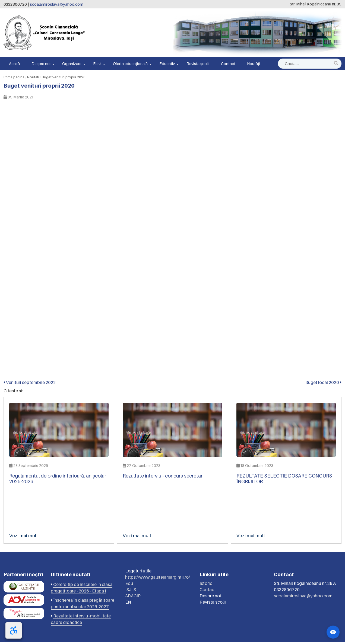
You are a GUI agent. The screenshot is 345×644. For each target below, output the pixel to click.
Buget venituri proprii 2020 (64, 77)
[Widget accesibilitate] (333, 632)
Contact (228, 64)
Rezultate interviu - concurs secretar (163, 476)
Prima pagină (14, 77)
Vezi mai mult (23, 536)
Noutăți (254, 64)
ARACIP (133, 598)
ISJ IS (131, 592)
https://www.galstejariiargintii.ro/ (158, 579)
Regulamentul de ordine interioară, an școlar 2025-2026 (58, 479)
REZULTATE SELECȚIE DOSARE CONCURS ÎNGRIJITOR (284, 479)
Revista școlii (198, 64)
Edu (129, 585)
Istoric (206, 585)
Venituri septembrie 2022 (30, 382)
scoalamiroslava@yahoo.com (57, 4)
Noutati (33, 77)
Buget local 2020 (323, 382)
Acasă (14, 64)
